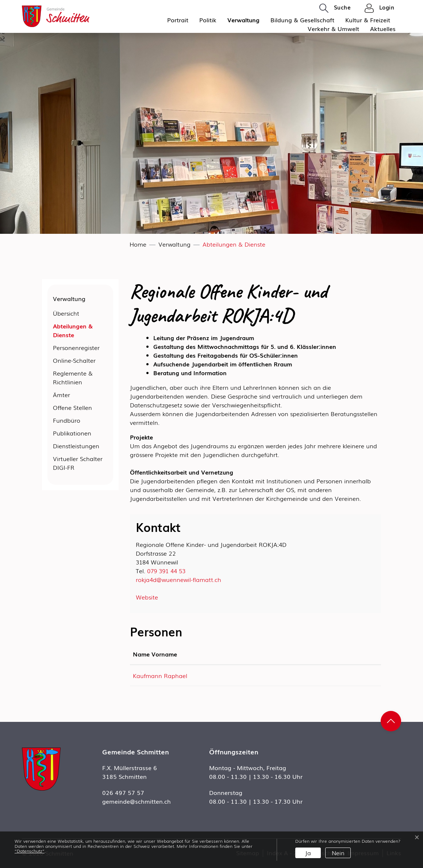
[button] (335, 8)
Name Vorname (155, 654)
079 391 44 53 (166, 571)
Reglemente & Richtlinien (73, 377)
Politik (208, 20)
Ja (308, 853)
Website (151, 597)
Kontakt (256, 654)
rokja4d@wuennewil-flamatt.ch (178, 579)
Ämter (61, 395)
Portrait (178, 20)
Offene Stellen (72, 407)
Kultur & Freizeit (368, 20)
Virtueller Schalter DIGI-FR (78, 463)
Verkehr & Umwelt (333, 28)
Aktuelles (383, 28)
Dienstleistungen (76, 446)
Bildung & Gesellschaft (302, 20)
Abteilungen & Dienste (73, 331)
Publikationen (72, 433)
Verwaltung (243, 20)
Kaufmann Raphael (160, 675)
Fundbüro (67, 420)
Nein (338, 853)
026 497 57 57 (123, 792)
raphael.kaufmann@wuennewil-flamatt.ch (303, 675)
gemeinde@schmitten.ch (136, 801)
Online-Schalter (74, 360)
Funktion (213, 654)
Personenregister (76, 347)
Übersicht (66, 313)
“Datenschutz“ (30, 851)
